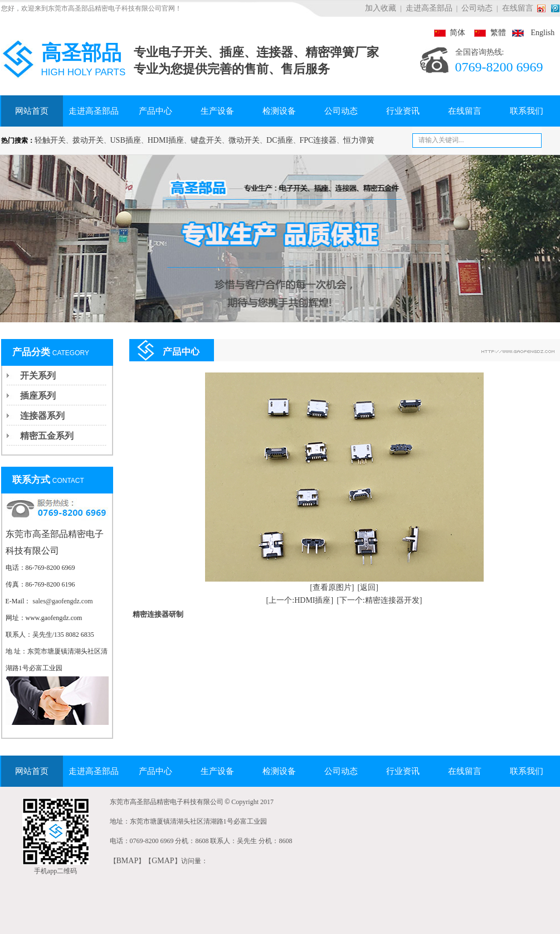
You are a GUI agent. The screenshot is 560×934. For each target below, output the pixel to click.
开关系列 (38, 376)
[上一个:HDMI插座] (300, 600)
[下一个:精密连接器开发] (379, 600)
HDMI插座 (166, 140)
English (531, 33)
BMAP (128, 861)
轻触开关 (50, 140)
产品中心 (155, 111)
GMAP (163, 861)
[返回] (368, 587)
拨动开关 (88, 140)
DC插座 (279, 140)
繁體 (486, 33)
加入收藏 (381, 8)
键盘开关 (206, 140)
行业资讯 (403, 111)
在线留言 (518, 8)
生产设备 (217, 111)
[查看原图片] (332, 587)
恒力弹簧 (359, 140)
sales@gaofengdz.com (63, 601)
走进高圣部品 (429, 8)
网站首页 (32, 111)
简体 (450, 33)
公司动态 (477, 8)
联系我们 (527, 111)
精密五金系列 (47, 436)
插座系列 (38, 396)
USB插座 (126, 140)
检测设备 (279, 111)
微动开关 (244, 140)
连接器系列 (42, 416)
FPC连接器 (318, 140)
